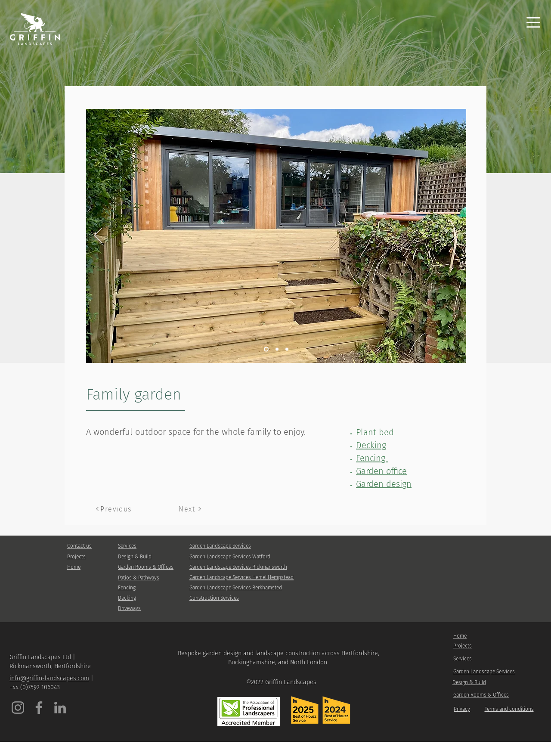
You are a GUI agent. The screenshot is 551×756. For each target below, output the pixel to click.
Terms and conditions (509, 709)
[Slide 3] (277, 349)
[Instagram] (18, 708)
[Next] (454, 236)
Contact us (79, 546)
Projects (76, 557)
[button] (533, 22)
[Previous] (98, 236)
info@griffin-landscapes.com (49, 678)
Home (74, 567)
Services (127, 546)
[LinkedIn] (60, 708)
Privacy (462, 709)
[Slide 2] (287, 349)
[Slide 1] (266, 349)
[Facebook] (39, 708)
